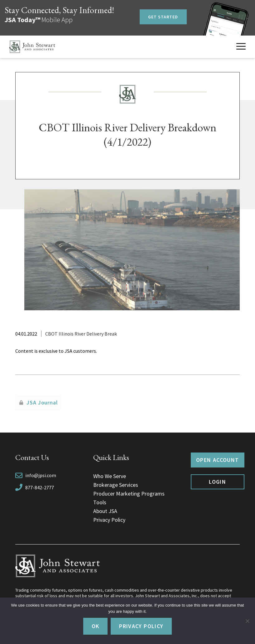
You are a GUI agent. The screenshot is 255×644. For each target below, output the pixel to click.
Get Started (163, 17)
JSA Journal (42, 402)
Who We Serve (110, 476)
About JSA (105, 511)
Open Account (217, 460)
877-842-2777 (40, 487)
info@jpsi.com (41, 475)
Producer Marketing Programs (129, 494)
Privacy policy (141, 626)
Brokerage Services (116, 485)
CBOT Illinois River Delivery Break (81, 334)
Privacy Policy (109, 520)
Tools (100, 502)
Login (217, 482)
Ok (96, 626)
